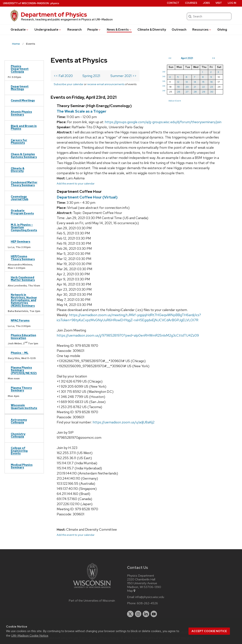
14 (195, 82)
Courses (191, 3)
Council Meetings (23, 100)
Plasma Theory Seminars (21, 389)
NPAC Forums (20, 320)
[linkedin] (146, 614)
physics (55, 3)
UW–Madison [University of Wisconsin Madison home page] (26, 3)
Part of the (92, 601)
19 (178, 87)
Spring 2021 (91, 76)
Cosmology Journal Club (20, 198)
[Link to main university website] (92, 589)
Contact (173, 3)
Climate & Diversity (152, 30)
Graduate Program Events (22, 212)
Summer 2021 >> (123, 76)
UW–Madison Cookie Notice (30, 636)
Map (131, 591)
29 (204, 92)
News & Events (119, 30)
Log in (232, 3)
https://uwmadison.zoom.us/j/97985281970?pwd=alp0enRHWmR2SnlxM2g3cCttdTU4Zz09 (128, 335)
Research (74, 30)
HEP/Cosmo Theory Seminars (23, 258)
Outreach (179, 30)
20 (187, 87)
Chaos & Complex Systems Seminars (24, 155)
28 (195, 92)
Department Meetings (20, 88)
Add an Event (175, 101)
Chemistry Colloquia (18, 435)
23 (212, 87)
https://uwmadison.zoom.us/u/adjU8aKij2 (124, 422)
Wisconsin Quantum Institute (24, 406)
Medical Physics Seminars (22, 466)
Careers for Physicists (19, 141)
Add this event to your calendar (76, 183)
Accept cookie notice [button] (209, 631)
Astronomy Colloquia (19, 421)
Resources (202, 30)
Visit (219, 3)
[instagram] (138, 614)
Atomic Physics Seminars (21, 113)
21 (195, 87)
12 (178, 82)
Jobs (206, 3)
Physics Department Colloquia (20, 69)
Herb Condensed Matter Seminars (23, 279)
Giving (222, 30)
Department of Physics (54, 14)
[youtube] (154, 614)
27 (187, 92)
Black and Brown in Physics (24, 127)
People (94, 30)
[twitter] (130, 614)
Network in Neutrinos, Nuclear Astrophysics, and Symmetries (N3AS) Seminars (24, 300)
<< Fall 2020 (63, 76)
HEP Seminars (21, 241)
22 (203, 87)
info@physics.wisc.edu (150, 597)
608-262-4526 (147, 603)
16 (211, 82)
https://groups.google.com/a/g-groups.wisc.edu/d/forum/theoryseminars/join (163, 122)
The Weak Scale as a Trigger (82, 111)
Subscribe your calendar (69, 84)
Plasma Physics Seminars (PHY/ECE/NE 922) (24, 370)
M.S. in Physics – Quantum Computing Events (24, 227)
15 (203, 82)
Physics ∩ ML (20, 353)
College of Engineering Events (19, 451)
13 (187, 82)
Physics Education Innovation (23, 336)
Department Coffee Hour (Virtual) (87, 197)
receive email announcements (106, 84)
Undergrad (48, 30)
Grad (20, 30)
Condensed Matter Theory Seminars (24, 184)
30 (212, 92)
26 (179, 92)
